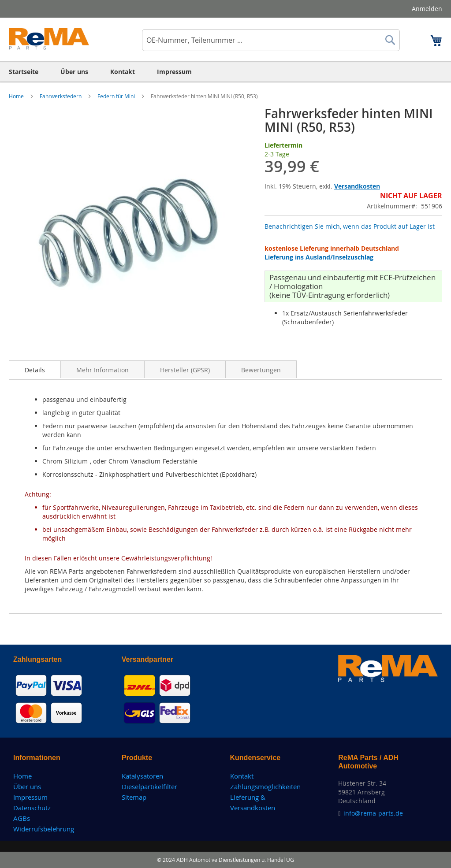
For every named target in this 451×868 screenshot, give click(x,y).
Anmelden (427, 9)
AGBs (22, 818)
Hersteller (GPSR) (185, 370)
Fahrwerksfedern (61, 96)
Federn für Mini (117, 96)
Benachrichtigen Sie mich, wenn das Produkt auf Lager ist (350, 226)
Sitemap (134, 797)
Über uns (27, 786)
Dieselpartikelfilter (149, 786)
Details (35, 370)
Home (17, 96)
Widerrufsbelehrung (44, 829)
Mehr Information (102, 370)
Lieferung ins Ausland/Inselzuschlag (319, 257)
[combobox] (271, 40)
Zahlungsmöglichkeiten (265, 786)
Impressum (30, 797)
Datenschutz (32, 808)
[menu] (225, 72)
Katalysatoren (142, 776)
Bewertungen (261, 370)
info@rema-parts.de (373, 813)
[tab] (35, 369)
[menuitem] (24, 72)
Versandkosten (357, 186)
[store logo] (49, 39)
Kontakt (242, 776)
